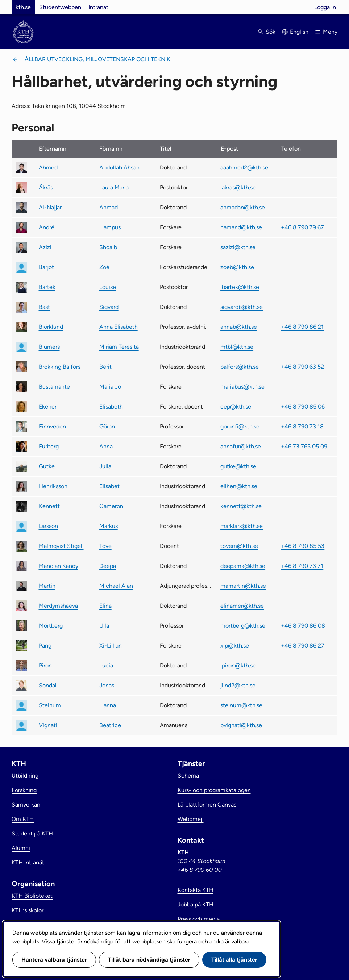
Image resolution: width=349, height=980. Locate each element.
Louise (108, 287)
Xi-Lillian (111, 646)
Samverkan (26, 805)
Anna (106, 446)
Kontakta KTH (196, 890)
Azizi (45, 247)
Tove (105, 546)
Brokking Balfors (60, 367)
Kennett (49, 506)
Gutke (47, 466)
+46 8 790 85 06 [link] (303, 407)
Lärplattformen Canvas (207, 805)
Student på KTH (32, 834)
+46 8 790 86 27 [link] (303, 646)
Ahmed (48, 167)
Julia (105, 466)
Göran (107, 426)
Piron (45, 665)
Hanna (108, 705)
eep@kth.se (236, 407)
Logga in (325, 7)
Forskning (24, 790)
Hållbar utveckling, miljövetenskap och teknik (95, 59)
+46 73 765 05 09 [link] (304, 446)
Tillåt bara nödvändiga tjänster (149, 960)
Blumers (49, 347)
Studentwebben (60, 7)
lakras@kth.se (238, 187)
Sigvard (109, 307)
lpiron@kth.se (238, 665)
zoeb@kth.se (237, 267)
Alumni (21, 848)
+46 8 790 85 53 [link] (303, 546)
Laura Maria (114, 187)
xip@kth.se (235, 646)
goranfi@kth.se (240, 426)
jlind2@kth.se (238, 685)
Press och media (199, 919)
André (47, 227)
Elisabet (109, 486)
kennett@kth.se (241, 506)
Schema (188, 776)
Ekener (48, 407)
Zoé (104, 267)
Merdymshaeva (58, 606)
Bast (44, 307)
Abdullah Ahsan (119, 167)
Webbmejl (191, 819)
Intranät (98, 7)
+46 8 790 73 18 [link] (302, 426)
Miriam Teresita (119, 347)
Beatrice (110, 725)
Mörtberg (51, 626)
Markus (109, 526)
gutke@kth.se (238, 466)
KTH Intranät (28, 862)
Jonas (107, 685)
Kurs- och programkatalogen (214, 790)
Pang (45, 646)
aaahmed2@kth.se (244, 167)
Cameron (111, 506)
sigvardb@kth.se (242, 307)
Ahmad (109, 207)
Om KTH (23, 819)
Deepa (108, 566)
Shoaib (108, 247)
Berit (105, 367)
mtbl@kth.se (237, 347)
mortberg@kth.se (243, 626)
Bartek (47, 287)
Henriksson (53, 486)
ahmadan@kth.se (243, 207)
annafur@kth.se (241, 446)
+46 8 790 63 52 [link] (302, 367)
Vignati (48, 725)
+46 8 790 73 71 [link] (302, 566)
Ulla (104, 626)
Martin (47, 586)
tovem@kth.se (239, 546)
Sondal (48, 685)
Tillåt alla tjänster (234, 960)
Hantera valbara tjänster (54, 960)
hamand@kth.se (241, 227)
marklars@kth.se (242, 526)
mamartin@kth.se (243, 586)
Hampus (110, 227)
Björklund (51, 327)
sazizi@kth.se (238, 247)
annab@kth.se (239, 327)
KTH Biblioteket (32, 896)
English (299, 32)
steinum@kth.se (241, 705)
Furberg (49, 446)
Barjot (46, 267)
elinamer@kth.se (242, 606)
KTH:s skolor (28, 910)
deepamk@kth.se (243, 566)
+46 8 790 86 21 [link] (302, 327)
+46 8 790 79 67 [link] (302, 227)
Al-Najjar (50, 207)
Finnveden (52, 426)
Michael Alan (116, 586)
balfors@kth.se (240, 367)
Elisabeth (111, 407)
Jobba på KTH (196, 904)
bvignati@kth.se (241, 725)
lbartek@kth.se (240, 287)
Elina (105, 606)
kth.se (23, 7)
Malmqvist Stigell (61, 546)
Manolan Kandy (59, 566)
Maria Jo (110, 387)
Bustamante (54, 387)
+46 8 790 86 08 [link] (303, 626)
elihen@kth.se (239, 486)
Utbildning (25, 776)
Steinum (50, 705)
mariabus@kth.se (242, 387)
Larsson (48, 526)
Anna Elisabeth (119, 327)
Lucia (106, 665)
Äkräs (46, 187)
